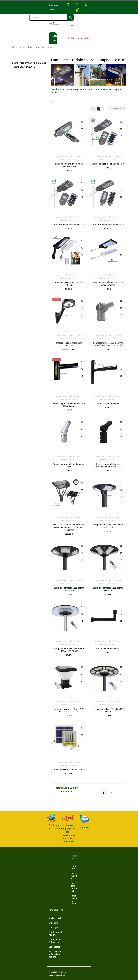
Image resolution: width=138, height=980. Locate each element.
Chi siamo (54, 923)
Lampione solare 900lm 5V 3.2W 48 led (69, 284)
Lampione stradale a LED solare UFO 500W (108, 589)
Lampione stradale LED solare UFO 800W (108, 710)
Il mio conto (53, 5)
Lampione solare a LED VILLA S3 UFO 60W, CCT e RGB (69, 710)
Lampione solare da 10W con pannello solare (69, 165)
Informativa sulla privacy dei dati (55, 954)
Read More (55, 101)
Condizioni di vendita (55, 934)
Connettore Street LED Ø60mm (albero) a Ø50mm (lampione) (108, 344)
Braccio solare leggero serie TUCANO (69, 344)
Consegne (54, 928)
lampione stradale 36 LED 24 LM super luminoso (108, 284)
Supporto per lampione (108, 404)
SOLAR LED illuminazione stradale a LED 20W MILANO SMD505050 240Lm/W (69, 527)
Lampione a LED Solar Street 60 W (108, 224)
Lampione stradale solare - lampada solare (29, 65)
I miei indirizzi (74, 876)
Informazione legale (74, 900)
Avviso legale (55, 918)
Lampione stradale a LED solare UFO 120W (108, 526)
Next (119, 793)
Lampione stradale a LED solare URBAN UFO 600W (69, 650)
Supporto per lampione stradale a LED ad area (69, 405)
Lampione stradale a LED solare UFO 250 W (69, 589)
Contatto (52, 10)
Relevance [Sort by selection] (118, 109)
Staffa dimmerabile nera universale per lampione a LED (108, 465)
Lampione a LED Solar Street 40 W (108, 164)
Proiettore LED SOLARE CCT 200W (69, 770)
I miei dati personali (74, 887)
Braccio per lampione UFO (108, 648)
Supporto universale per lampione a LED (69, 465)
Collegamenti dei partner (55, 941)
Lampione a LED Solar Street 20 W (69, 224)
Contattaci (54, 947)
